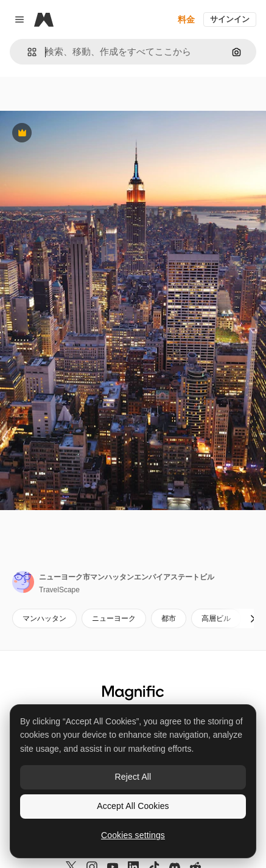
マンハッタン (44, 618)
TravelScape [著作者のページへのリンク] (59, 590)
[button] (27, 52)
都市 (169, 618)
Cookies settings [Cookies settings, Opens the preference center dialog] (133, 835)
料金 (186, 19)
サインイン (230, 19)
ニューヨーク (114, 618)
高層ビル (216, 618)
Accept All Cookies (133, 806)
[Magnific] (44, 19)
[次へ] (253, 618)
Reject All (133, 777)
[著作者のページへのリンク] (23, 582)
